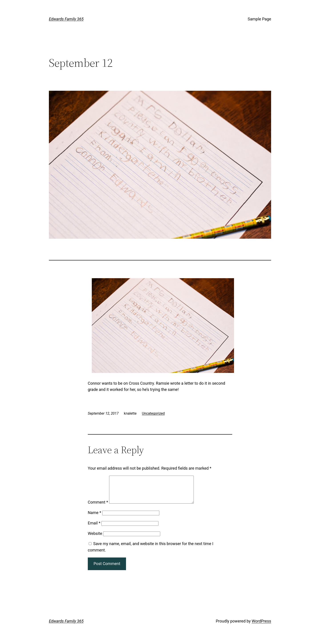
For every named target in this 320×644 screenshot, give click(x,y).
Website (95, 539)
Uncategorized (153, 413)
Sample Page (259, 19)
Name (94, 518)
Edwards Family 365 (66, 19)
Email (94, 528)
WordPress (261, 626)
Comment (98, 507)
